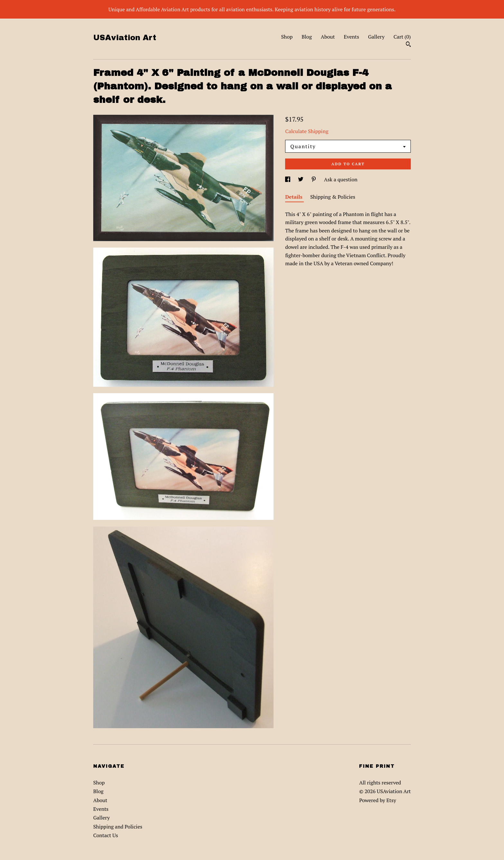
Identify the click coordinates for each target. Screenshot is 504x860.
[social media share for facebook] (288, 179)
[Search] (408, 45)
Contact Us (106, 835)
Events (352, 37)
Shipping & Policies (333, 197)
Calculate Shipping (307, 131)
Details (294, 197)
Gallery (376, 37)
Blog (307, 37)
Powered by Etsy (378, 800)
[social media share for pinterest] (314, 179)
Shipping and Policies (118, 827)
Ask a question (341, 179)
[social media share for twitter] (301, 179)
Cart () (402, 37)
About (328, 37)
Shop (287, 37)
